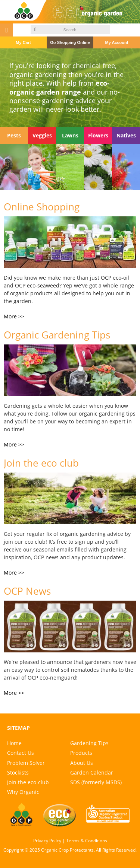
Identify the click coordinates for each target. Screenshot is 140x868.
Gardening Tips (89, 743)
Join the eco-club (28, 782)
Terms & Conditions (87, 841)
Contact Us (21, 753)
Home (14, 743)
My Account (116, 42)
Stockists (18, 772)
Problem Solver (26, 763)
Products (81, 753)
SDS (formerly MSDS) (96, 782)
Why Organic (23, 792)
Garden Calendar (92, 772)
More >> (14, 316)
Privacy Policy (47, 841)
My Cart (23, 42)
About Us (82, 763)
